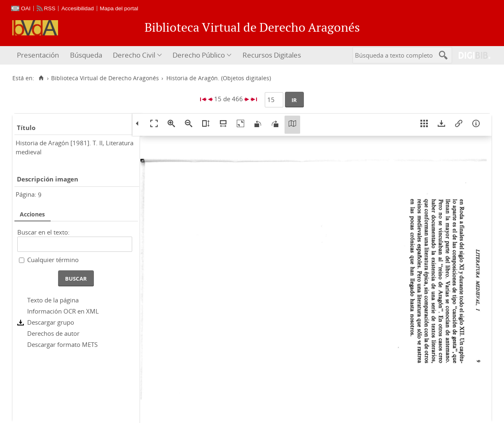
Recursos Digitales (272, 55)
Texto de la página (53, 300)
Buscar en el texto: (43, 232)
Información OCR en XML (63, 311)
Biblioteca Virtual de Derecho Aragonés (105, 78)
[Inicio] (41, 78)
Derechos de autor (53, 333)
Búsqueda (86, 55)
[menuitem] (39, 55)
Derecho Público (199, 55)
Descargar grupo (51, 322)
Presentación (38, 55)
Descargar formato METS (62, 344)
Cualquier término (53, 260)
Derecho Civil (134, 55)
